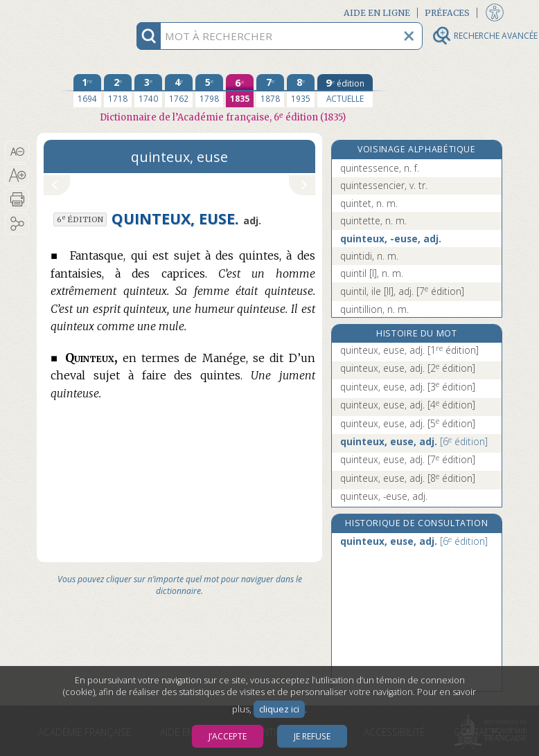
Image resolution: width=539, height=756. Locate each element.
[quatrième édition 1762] (179, 91)
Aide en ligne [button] (377, 13)
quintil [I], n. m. (372, 273)
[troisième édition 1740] (148, 91)
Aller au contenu (91, 12)
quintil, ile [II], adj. (402, 291)
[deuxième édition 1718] (118, 91)
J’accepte (228, 736)
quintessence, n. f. (380, 168)
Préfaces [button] (447, 13)
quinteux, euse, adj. (409, 350)
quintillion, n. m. (374, 309)
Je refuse (312, 736)
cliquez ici (279, 709)
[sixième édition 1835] (240, 91)
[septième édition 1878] (270, 91)
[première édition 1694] (87, 91)
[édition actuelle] (345, 91)
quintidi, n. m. (369, 256)
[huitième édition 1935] (301, 91)
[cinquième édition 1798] (209, 91)
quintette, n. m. (373, 220)
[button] (17, 152)
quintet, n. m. (369, 203)
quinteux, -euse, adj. (391, 238)
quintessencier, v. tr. (384, 185)
